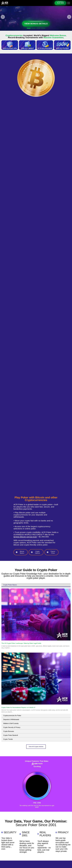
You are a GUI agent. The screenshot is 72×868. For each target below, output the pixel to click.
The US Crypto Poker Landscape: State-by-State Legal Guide (21, 643)
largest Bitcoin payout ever (25, 537)
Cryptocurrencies (14, 35)
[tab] (36, 585)
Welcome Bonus (58, 35)
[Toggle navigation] (69, 3)
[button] (3, 17)
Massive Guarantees (53, 38)
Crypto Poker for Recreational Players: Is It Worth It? (18, 707)
